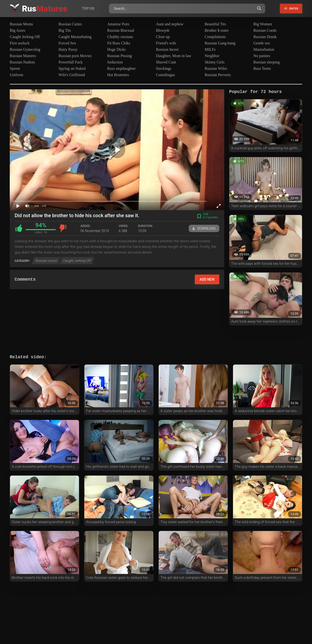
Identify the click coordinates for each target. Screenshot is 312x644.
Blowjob (163, 30)
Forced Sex (67, 43)
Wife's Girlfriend (72, 75)
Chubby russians (120, 37)
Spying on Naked (72, 68)
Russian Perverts (218, 75)
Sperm (15, 68)
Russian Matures (23, 56)
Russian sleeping (267, 62)
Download (204, 228)
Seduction (115, 62)
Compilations (215, 37)
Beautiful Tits (215, 24)
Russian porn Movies (75, 56)
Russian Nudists (22, 62)
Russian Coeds (265, 30)
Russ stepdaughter (122, 68)
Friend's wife (166, 43)
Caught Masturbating (75, 37)
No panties (262, 56)
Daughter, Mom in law (174, 56)
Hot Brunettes (118, 75)
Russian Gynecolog (25, 49)
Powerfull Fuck (71, 62)
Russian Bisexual (121, 30)
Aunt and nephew (170, 24)
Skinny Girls (215, 62)
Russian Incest (167, 49)
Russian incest (46, 261)
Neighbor (212, 56)
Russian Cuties (70, 24)
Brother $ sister (217, 30)
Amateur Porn (118, 24)
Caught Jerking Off (25, 37)
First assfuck (20, 43)
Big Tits (65, 30)
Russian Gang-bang (220, 43)
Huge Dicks (117, 49)
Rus (45, 9)
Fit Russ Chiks (119, 43)
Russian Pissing (120, 56)
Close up (163, 37)
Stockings (164, 68)
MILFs (210, 49)
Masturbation (264, 49)
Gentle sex (262, 43)
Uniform (16, 75)
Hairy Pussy (68, 49)
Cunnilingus (166, 75)
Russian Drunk (265, 37)
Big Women (263, 24)
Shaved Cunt (166, 62)
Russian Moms (21, 24)
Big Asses (18, 30)
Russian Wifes (216, 68)
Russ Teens (262, 68)
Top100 (88, 9)
